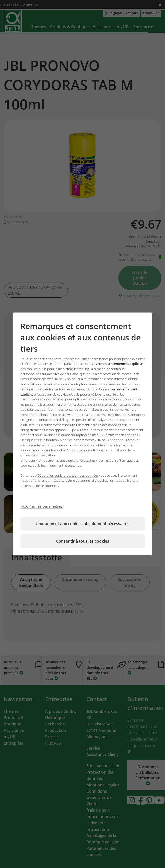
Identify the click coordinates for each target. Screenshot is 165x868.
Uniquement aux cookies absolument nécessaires (82, 524)
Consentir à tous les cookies (83, 541)
